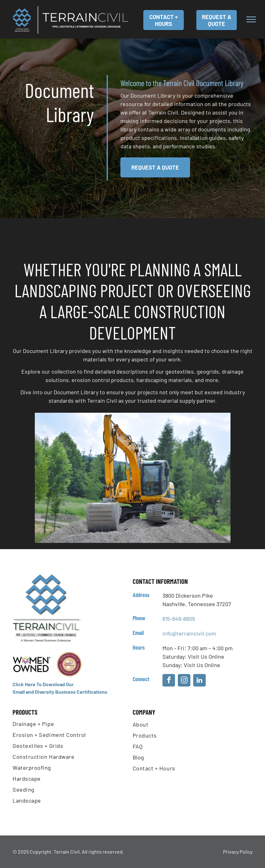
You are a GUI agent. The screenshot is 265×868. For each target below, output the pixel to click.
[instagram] (184, 681)
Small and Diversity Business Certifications (60, 692)
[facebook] (169, 681)
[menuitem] (73, 725)
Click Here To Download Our (43, 684)
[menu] (251, 19)
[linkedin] (199, 681)
